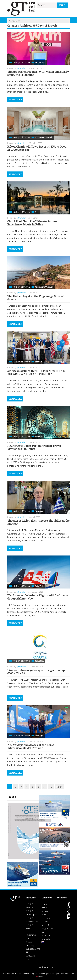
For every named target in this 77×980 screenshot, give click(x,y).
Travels (38, 362)
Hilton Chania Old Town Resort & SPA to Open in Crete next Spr (37, 148)
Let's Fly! (39, 586)
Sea (36, 212)
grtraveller (21, 68)
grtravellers (47, 939)
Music (44, 932)
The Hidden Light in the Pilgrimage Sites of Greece (35, 298)
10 (51, 787)
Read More (15, 99)
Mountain (39, 661)
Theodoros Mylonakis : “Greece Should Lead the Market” (38, 522)
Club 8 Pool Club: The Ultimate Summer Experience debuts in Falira (33, 223)
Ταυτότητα (31, 935)
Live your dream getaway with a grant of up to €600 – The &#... (38, 672)
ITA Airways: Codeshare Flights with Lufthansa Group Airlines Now (38, 597)
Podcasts (46, 935)
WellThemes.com (46, 967)
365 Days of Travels (21, 62)
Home (44, 904)
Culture (45, 922)
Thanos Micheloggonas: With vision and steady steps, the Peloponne (38, 73)
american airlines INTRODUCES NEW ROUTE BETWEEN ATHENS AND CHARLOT (36, 373)
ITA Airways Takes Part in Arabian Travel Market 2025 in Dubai (34, 447)
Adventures (40, 62)
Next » (59, 787)
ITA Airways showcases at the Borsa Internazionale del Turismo (31, 747)
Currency (39, 511)
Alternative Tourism (44, 287)
